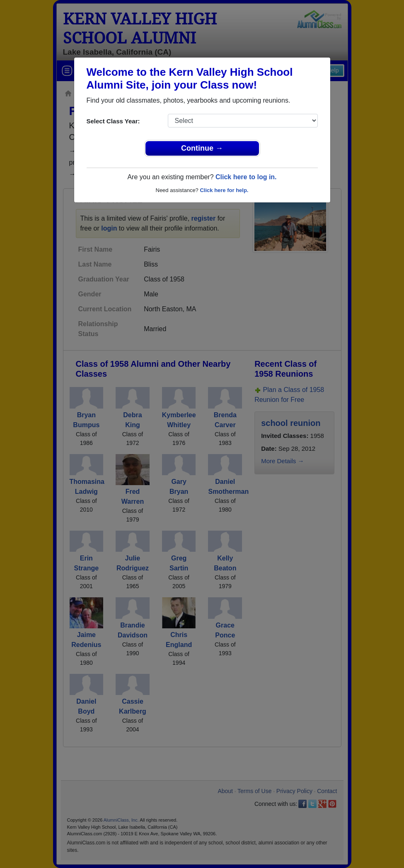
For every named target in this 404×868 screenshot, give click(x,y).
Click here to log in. (246, 177)
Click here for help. (224, 190)
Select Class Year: (113, 121)
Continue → (202, 148)
